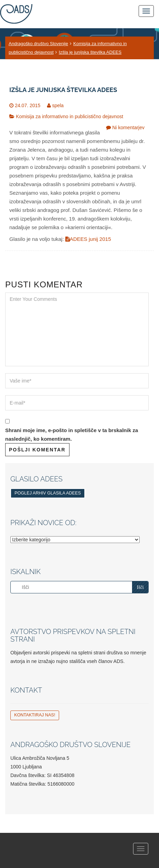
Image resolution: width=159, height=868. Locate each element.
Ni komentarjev (128, 127)
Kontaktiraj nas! (35, 715)
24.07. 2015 (28, 105)
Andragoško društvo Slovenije (38, 44)
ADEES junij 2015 (88, 239)
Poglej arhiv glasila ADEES (48, 493)
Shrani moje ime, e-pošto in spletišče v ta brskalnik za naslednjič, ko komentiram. (72, 435)
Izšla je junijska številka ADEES (90, 52)
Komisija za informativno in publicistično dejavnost (69, 116)
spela (58, 105)
